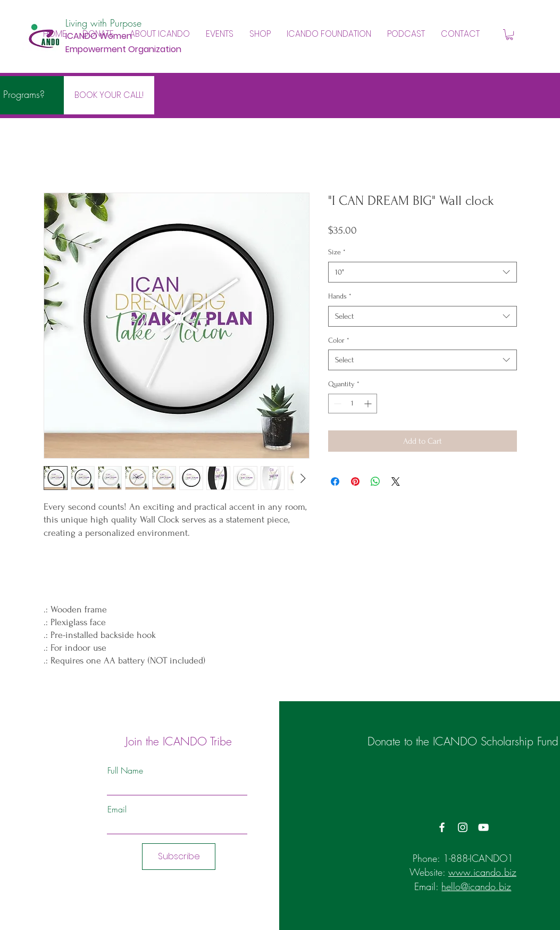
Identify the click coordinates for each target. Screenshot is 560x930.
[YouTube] (483, 827)
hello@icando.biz (476, 886)
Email (117, 809)
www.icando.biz (482, 872)
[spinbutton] (353, 404)
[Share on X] (396, 481)
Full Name (125, 770)
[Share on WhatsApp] (375, 481)
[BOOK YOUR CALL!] (109, 95)
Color (339, 340)
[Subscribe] (179, 857)
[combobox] (423, 272)
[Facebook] (442, 827)
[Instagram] (463, 827)
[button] (160, 34)
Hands (340, 296)
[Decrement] (336, 404)
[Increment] (369, 404)
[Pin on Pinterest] (355, 481)
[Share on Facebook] (335, 481)
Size (337, 252)
